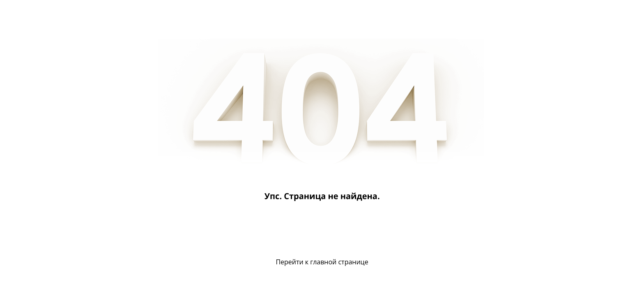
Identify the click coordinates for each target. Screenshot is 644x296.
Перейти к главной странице (322, 262)
